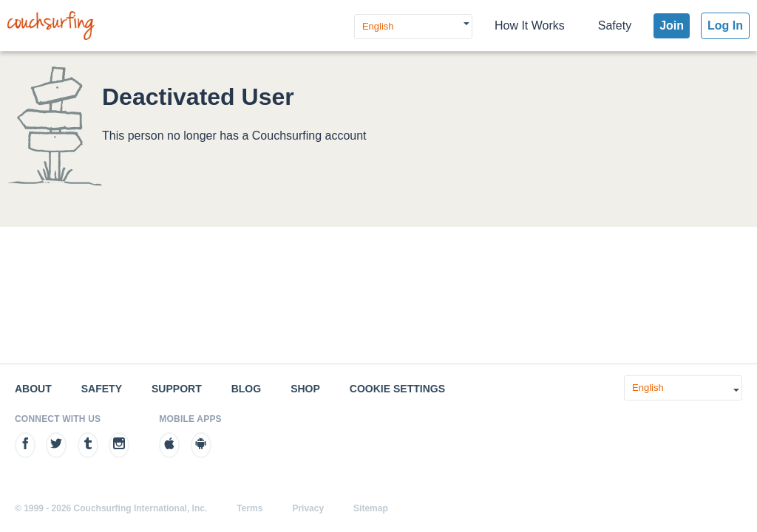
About (33, 389)
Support (177, 389)
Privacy (308, 508)
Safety (615, 25)
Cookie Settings (397, 389)
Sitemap (371, 508)
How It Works (530, 25)
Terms (249, 508)
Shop (305, 389)
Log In (725, 25)
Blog (246, 389)
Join (672, 25)
